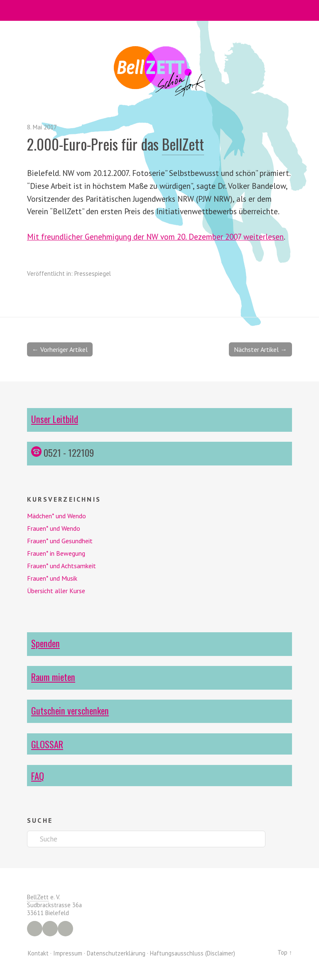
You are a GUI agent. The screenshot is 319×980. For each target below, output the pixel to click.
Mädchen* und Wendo (56, 516)
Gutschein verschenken (70, 710)
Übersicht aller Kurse (56, 591)
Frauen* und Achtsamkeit (61, 566)
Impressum (68, 953)
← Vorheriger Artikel (60, 349)
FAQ (38, 776)
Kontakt (38, 953)
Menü (160, 10)
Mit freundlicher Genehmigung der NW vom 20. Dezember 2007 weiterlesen (155, 236)
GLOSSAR (47, 744)
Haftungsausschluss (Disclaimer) (193, 953)
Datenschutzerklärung (116, 953)
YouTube (65, 929)
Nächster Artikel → (260, 349)
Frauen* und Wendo (54, 528)
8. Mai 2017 (42, 127)
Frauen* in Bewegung (56, 553)
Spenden (45, 643)
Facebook (35, 929)
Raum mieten (53, 677)
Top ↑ (285, 952)
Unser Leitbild (55, 419)
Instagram (50, 929)
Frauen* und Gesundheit (60, 541)
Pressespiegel (93, 273)
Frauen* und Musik (52, 578)
